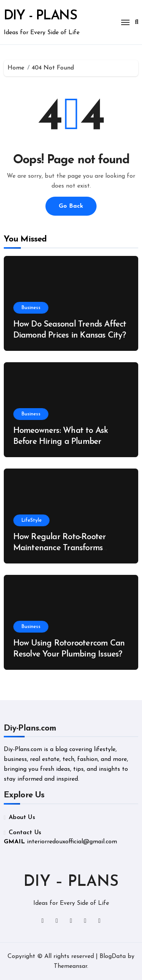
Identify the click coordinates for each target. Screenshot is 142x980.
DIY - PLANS (41, 16)
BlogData (113, 956)
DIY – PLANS (71, 882)
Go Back (71, 206)
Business (31, 308)
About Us (22, 817)
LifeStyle (31, 520)
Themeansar (70, 966)
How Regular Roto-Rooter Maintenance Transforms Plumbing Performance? (60, 548)
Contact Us (25, 833)
